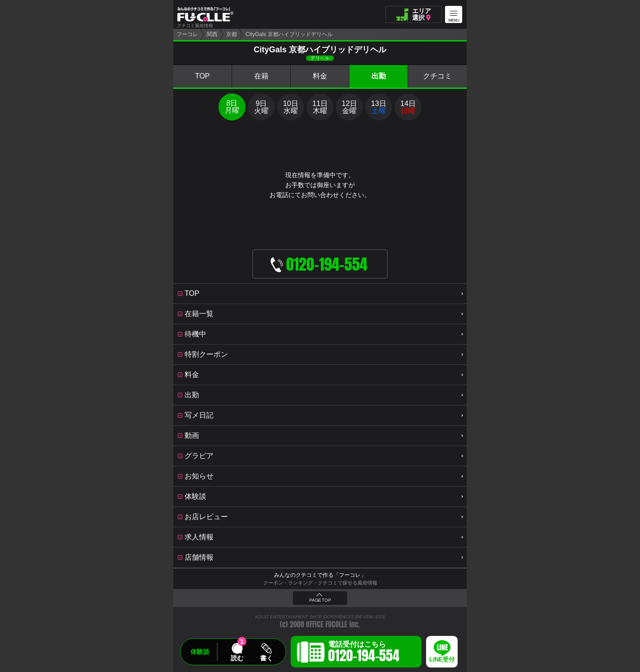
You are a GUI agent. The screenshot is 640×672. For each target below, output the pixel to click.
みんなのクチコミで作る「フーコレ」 (320, 575)
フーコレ (187, 34)
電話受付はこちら (364, 653)
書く (266, 658)
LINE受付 (442, 660)
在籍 (261, 76)
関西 (212, 34)
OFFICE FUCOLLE (327, 624)
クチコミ (437, 76)
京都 (232, 34)
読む (237, 658)
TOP (202, 76)
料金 (320, 76)
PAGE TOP (320, 600)
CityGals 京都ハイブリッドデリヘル (289, 34)
